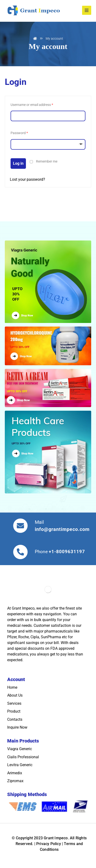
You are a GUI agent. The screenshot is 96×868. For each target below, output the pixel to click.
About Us (15, 695)
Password (19, 133)
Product (14, 711)
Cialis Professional (23, 757)
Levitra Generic (20, 765)
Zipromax (15, 781)
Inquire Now (17, 727)
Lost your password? (27, 179)
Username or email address (32, 105)
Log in (18, 163)
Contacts (15, 719)
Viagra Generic (20, 749)
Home (12, 687)
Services (14, 703)
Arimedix (15, 773)
